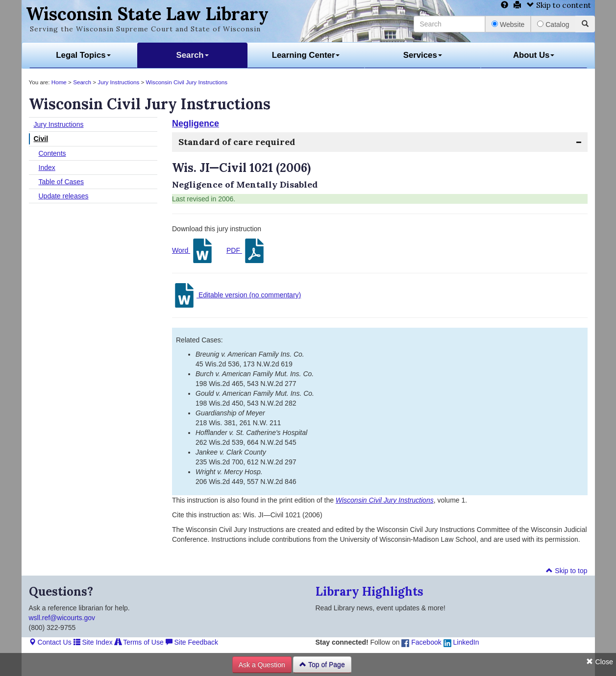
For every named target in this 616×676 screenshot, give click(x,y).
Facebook (421, 642)
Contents (52, 153)
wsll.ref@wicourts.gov (62, 618)
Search (193, 55)
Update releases (64, 196)
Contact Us (50, 642)
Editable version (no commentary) (236, 295)
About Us (534, 55)
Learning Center (306, 55)
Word (193, 251)
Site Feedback (192, 642)
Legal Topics (83, 55)
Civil (41, 139)
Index (47, 168)
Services (423, 55)
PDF (246, 251)
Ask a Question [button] (262, 665)
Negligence (196, 123)
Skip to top (567, 571)
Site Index (93, 642)
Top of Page (322, 665)
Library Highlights (370, 591)
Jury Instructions (118, 82)
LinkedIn (461, 642)
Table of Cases (62, 182)
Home (59, 82)
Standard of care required (237, 142)
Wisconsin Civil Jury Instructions (187, 82)
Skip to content (559, 5)
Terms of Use (139, 642)
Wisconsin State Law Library (147, 14)
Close (600, 662)
